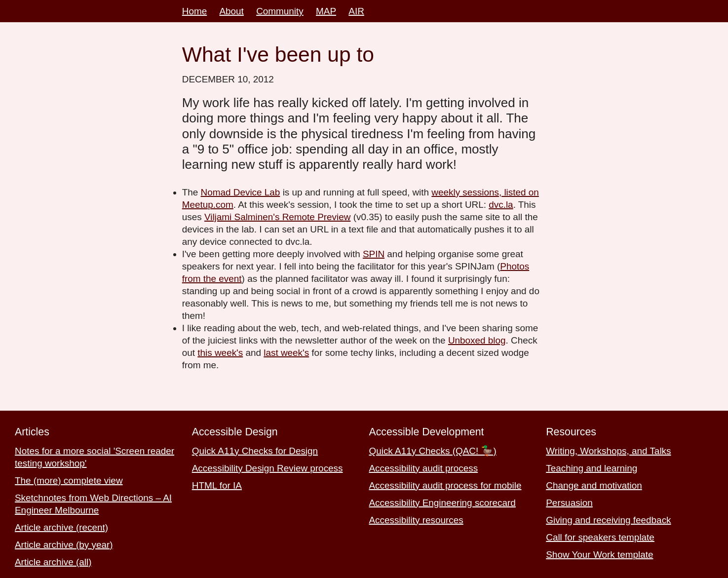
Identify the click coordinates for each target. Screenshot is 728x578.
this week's (220, 353)
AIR (356, 11)
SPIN (374, 254)
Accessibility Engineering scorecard (442, 503)
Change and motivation (594, 485)
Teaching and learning (592, 468)
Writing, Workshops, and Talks (608, 451)
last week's (286, 353)
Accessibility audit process (424, 468)
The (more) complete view (69, 481)
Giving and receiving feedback (608, 520)
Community (280, 11)
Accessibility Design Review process (268, 468)
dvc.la (501, 205)
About (231, 11)
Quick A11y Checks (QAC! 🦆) (433, 451)
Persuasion (569, 503)
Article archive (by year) (64, 545)
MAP (326, 11)
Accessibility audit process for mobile (445, 485)
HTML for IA (217, 485)
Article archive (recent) (61, 527)
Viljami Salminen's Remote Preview (277, 217)
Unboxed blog (477, 340)
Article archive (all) (53, 562)
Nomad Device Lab (241, 192)
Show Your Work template (599, 555)
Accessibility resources (416, 520)
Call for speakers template (600, 537)
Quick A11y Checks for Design (255, 451)
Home (194, 11)
